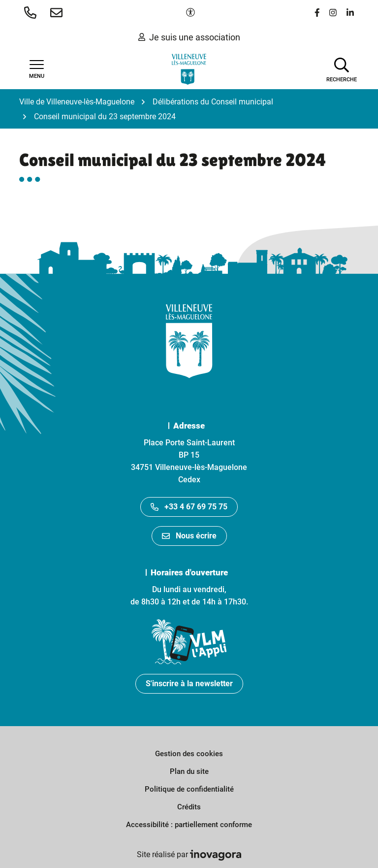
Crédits (189, 807)
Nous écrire (189, 536)
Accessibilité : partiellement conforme (189, 825)
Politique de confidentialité (189, 789)
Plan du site (189, 771)
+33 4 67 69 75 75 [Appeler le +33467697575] (189, 507)
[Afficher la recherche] (342, 69)
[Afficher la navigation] (36, 69)
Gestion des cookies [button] (189, 754)
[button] (32, 12)
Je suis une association (189, 37)
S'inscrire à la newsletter (189, 684)
